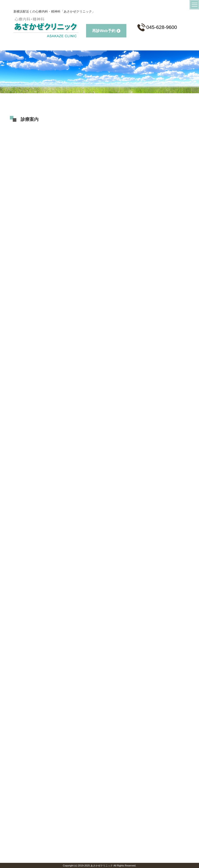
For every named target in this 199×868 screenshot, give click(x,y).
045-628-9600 (157, 27)
